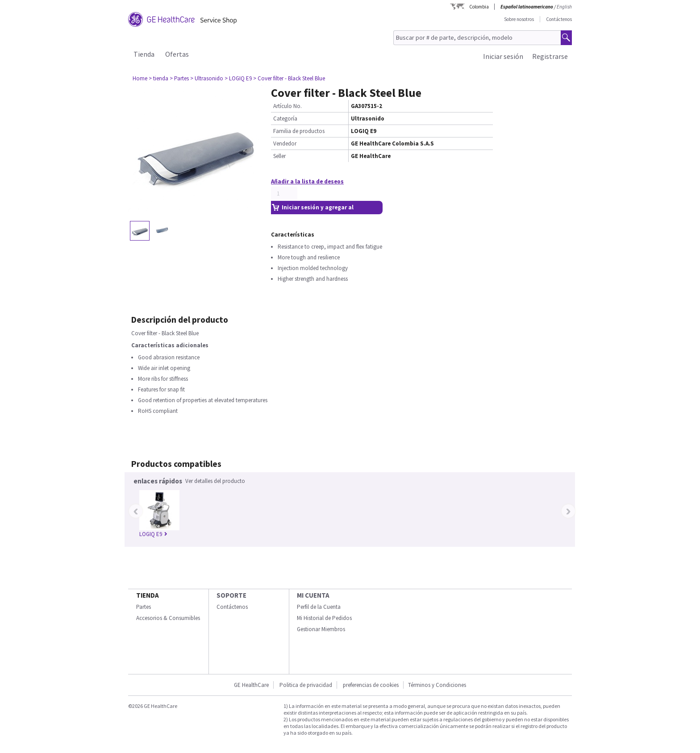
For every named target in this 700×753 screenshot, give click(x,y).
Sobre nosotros (519, 19)
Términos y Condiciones (437, 685)
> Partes (179, 78)
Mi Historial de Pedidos (324, 618)
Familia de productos (299, 131)
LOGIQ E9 (153, 534)
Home (140, 78)
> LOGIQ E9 (238, 78)
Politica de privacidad (306, 685)
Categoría (285, 119)
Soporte (231, 595)
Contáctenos (559, 19)
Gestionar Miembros (321, 629)
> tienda (158, 78)
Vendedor (285, 144)
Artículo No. (287, 106)
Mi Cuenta (313, 595)
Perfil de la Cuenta (319, 607)
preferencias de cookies (371, 685)
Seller (279, 156)
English (564, 7)
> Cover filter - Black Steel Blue (289, 78)
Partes (144, 607)
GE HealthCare (251, 685)
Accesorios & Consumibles (168, 618)
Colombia (479, 7)
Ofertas (177, 54)
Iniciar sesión (503, 56)
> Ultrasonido (207, 78)
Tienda (144, 54)
